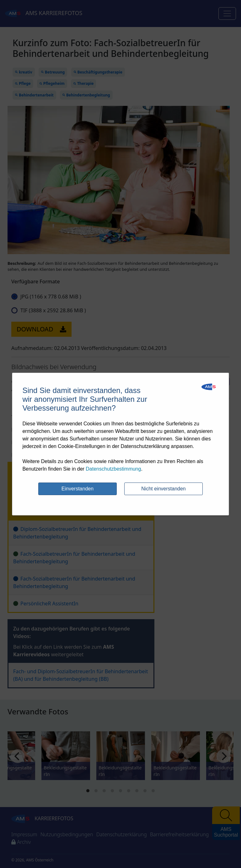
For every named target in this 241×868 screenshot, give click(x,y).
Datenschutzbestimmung (113, 469)
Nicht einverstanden (163, 489)
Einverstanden (78, 489)
